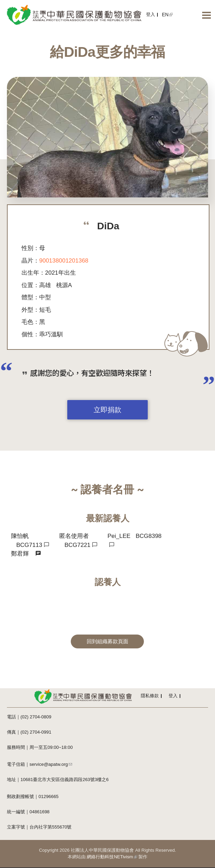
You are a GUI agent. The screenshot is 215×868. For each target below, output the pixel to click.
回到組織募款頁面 (108, 641)
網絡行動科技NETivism (112, 857)
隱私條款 (150, 696)
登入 (150, 14)
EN (167, 15)
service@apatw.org (51, 764)
